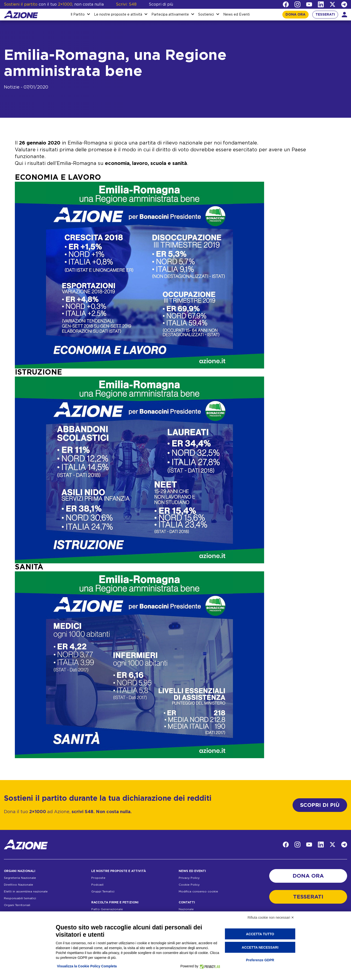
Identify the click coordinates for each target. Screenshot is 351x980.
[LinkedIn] (321, 4)
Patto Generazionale (107, 909)
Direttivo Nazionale (18, 885)
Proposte (98, 878)
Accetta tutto (260, 934)
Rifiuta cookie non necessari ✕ (271, 917)
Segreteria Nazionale (20, 878)
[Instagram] (297, 4)
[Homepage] (21, 14)
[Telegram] (344, 4)
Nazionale (186, 909)
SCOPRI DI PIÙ (320, 805)
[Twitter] (333, 4)
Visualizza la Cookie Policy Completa (87, 966)
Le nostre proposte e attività (118, 15)
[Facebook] (286, 4)
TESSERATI (325, 15)
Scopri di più (161, 4)
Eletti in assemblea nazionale (26, 891)
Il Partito (78, 15)
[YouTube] (309, 4)
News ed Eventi (236, 15)
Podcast (97, 885)
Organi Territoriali (17, 905)
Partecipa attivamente (170, 15)
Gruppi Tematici (103, 891)
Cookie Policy (189, 885)
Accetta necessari (260, 947)
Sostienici (206, 15)
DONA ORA (296, 15)
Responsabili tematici (20, 898)
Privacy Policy (189, 878)
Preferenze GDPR (260, 960)
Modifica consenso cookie (198, 891)
